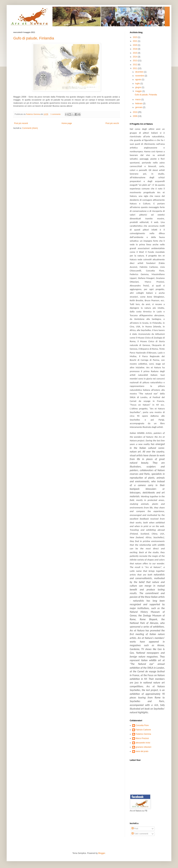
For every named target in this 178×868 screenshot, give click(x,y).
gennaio (139, 107)
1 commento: (56, 114)
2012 (135, 65)
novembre (140, 76)
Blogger (102, 853)
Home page (67, 123)
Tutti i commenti (140, 834)
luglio (138, 84)
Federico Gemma (143, 734)
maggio (139, 91)
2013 (135, 61)
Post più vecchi (112, 123)
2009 (135, 116)
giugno (138, 87)
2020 (135, 45)
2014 (135, 57)
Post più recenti (21, 123)
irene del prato (142, 751)
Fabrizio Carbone (143, 730)
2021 (135, 41)
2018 (135, 49)
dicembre (140, 72)
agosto (138, 80)
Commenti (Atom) (30, 128)
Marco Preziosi (142, 738)
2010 (135, 112)
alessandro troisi (143, 743)
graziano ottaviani (143, 747)
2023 (135, 37)
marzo (138, 100)
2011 (135, 68)
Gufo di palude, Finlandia (34, 38)
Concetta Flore (142, 725)
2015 (135, 53)
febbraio (139, 104)
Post (135, 829)
